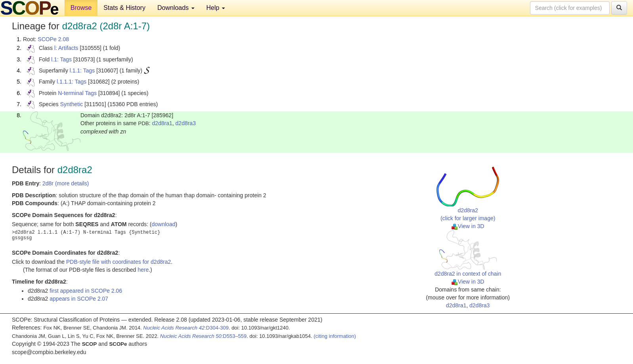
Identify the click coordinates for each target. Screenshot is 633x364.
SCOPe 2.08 (53, 39)
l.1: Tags (61, 59)
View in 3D (468, 226)
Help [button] (216, 8)
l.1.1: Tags (82, 71)
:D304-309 (186, 328)
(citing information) (335, 336)
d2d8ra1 (162, 123)
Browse (81, 8)
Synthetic (72, 104)
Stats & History (124, 8)
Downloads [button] (176, 8)
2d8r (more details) (66, 183)
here (143, 270)
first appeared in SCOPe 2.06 (86, 291)
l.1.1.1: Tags (71, 82)
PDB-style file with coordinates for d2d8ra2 (119, 262)
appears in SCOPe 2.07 (79, 299)
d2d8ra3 (186, 123)
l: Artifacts (66, 48)
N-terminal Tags (77, 93)
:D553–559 (203, 336)
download (164, 224)
